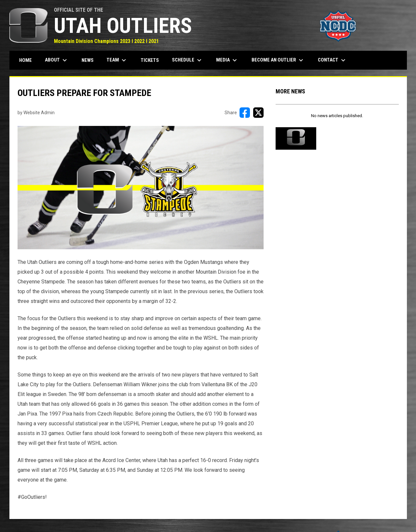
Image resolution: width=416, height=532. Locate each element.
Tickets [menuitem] (150, 60)
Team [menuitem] (117, 60)
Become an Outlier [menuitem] (278, 60)
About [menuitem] (57, 60)
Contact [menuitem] (332, 60)
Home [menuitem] (26, 60)
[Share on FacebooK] (245, 113)
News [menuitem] (88, 60)
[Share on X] (258, 113)
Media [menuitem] (227, 60)
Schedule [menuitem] (188, 60)
